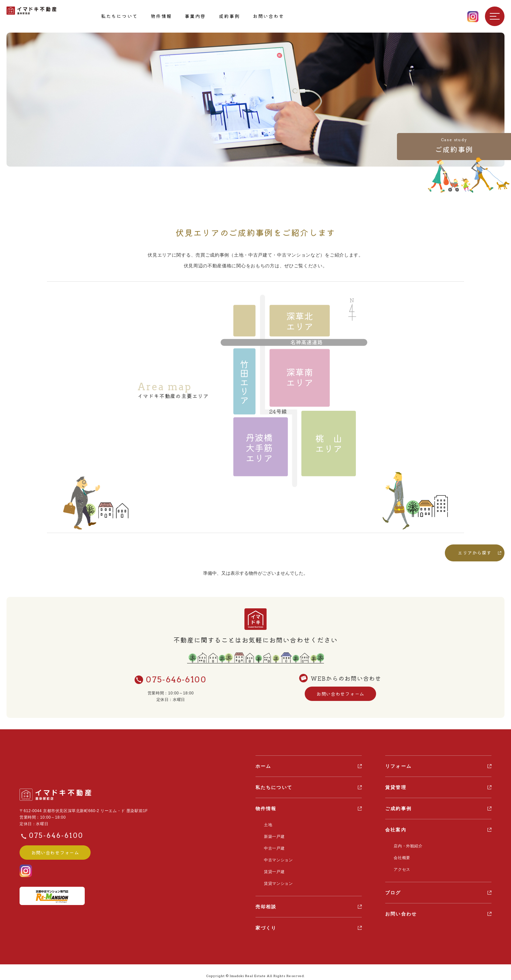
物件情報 (161, 16)
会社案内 (396, 830)
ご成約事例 (398, 809)
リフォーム (398, 766)
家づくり (266, 921)
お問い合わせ (269, 16)
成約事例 (229, 16)
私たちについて (119, 16)
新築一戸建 (271, 835)
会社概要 (398, 856)
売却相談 (266, 899)
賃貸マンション (275, 877)
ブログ (393, 889)
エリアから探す (475, 553)
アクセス (398, 866)
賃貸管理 (396, 787)
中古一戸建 (271, 845)
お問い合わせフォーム (340, 694)
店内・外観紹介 (404, 845)
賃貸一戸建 (271, 866)
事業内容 (195, 16)
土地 (264, 824)
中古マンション (275, 856)
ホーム (263, 766)
